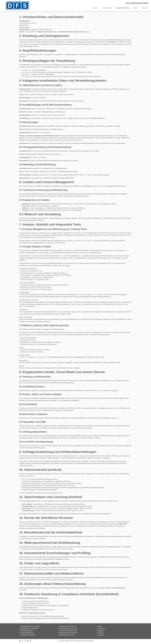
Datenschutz (101, 629)
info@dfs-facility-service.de (81, 32)
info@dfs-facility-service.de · (51, 32)
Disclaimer (101, 633)
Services (95, 8)
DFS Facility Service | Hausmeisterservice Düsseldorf (77, 641)
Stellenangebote (107, 8)
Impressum (145, 8)
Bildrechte (101, 631)
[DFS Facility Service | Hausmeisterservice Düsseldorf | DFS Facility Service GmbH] (17, 6)
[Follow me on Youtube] (28, 641)
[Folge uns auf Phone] (23, 641)
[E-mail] (20, 641)
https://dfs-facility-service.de (115, 40)
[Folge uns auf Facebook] (31, 641)
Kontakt (135, 8)
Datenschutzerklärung (123, 8)
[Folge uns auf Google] (26, 641)
